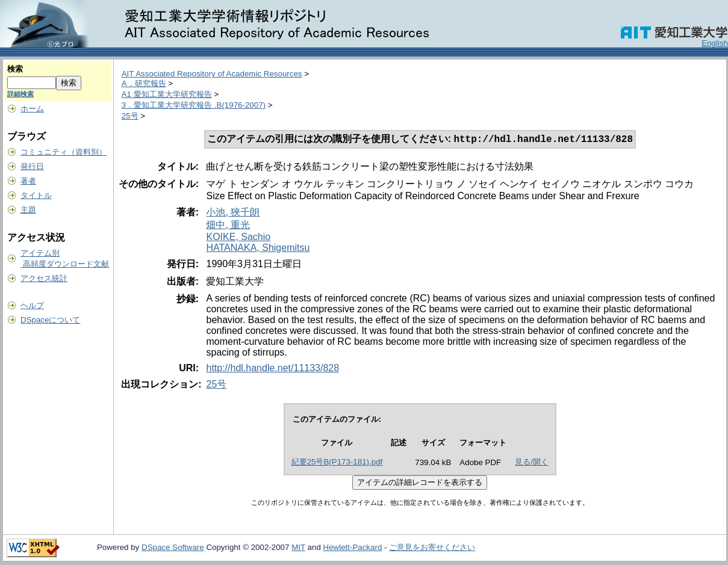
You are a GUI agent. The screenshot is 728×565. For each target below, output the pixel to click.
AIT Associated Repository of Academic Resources (212, 74)
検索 (15, 69)
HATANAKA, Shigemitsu (258, 249)
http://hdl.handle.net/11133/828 (272, 369)
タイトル (36, 195)
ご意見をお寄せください (432, 548)
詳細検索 (20, 94)
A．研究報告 (144, 83)
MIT (298, 548)
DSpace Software (173, 548)
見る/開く (532, 463)
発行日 (32, 166)
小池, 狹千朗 (233, 213)
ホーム (32, 109)
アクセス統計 (44, 278)
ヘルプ (32, 305)
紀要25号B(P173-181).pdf (337, 463)
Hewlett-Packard (353, 548)
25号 (130, 116)
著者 (28, 181)
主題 (28, 210)
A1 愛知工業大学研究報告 (167, 94)
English (715, 43)
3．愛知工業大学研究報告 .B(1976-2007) (194, 105)
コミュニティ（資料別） (64, 152)
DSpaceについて (50, 320)
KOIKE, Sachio (238, 238)
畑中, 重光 (228, 226)
